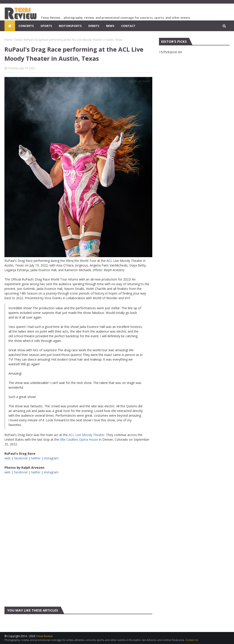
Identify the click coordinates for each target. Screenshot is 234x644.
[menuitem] (10, 26)
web (7, 458)
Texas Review (44, 636)
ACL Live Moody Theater (86, 435)
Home (8, 40)
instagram (51, 458)
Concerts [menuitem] (26, 26)
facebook (21, 458)
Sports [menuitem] (46, 26)
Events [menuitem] (94, 26)
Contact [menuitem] (128, 26)
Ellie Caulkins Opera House (79, 439)
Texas (18, 40)
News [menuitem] (110, 26)
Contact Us (192, 640)
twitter (36, 458)
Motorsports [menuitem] (70, 26)
